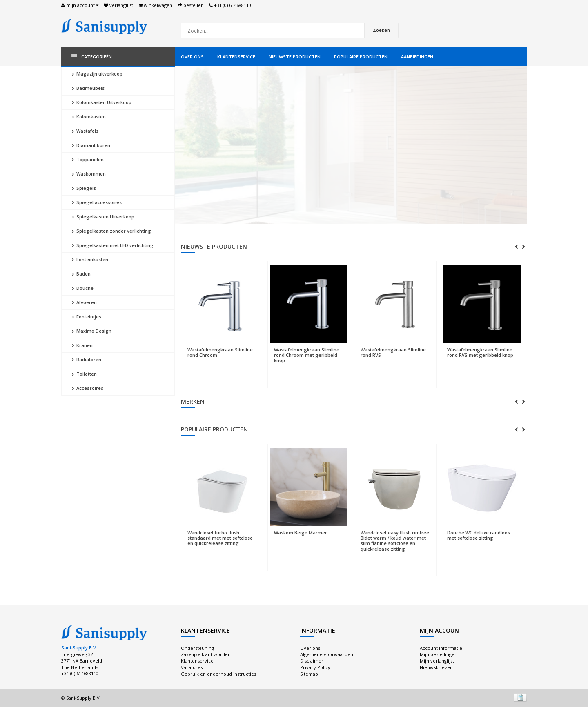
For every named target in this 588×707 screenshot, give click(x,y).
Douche (83, 288)
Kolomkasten (89, 117)
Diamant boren (91, 145)
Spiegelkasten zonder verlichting (111, 231)
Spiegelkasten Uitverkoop (103, 217)
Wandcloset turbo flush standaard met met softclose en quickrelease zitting (220, 538)
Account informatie (441, 648)
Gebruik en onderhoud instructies (218, 674)
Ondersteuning (197, 648)
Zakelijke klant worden (206, 654)
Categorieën (92, 57)
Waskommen (89, 174)
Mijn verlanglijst (437, 661)
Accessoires (88, 388)
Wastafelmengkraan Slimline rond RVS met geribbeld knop (480, 352)
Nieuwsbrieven (436, 667)
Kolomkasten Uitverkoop (102, 102)
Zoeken (381, 30)
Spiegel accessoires (97, 202)
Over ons (192, 57)
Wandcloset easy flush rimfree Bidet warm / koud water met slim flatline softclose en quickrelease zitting (395, 541)
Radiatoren (87, 359)
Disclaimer (312, 661)
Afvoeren (84, 302)
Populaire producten (361, 57)
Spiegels (84, 188)
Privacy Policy (315, 667)
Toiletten (84, 374)
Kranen (82, 345)
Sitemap (309, 674)
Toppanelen (88, 159)
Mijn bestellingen (439, 654)
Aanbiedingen (417, 57)
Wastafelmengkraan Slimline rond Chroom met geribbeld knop (307, 355)
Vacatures (192, 667)
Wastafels (85, 131)
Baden (81, 274)
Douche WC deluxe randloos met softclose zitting (479, 535)
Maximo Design (92, 331)
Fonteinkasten (90, 259)
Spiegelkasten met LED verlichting (113, 245)
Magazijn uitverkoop (97, 74)
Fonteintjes (87, 317)
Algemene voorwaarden (327, 654)
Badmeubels (88, 88)
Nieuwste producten (295, 57)
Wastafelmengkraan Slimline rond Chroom (220, 352)
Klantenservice (236, 57)
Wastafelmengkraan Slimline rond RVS (393, 352)
